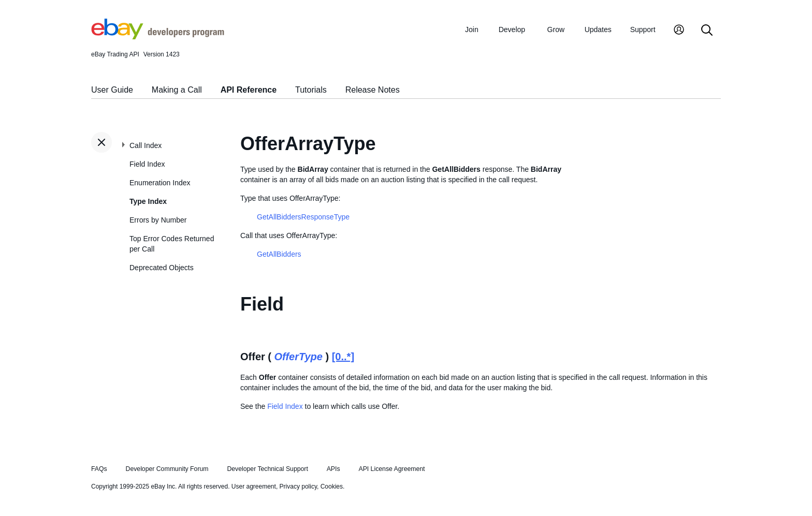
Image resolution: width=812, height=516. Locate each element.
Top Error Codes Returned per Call (172, 244)
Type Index (148, 201)
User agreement (254, 486)
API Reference (249, 90)
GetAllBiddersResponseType (303, 217)
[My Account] (679, 31)
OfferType (299, 357)
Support (643, 30)
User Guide (112, 90)
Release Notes (373, 90)
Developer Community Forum (167, 469)
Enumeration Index (160, 183)
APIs (334, 469)
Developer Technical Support (267, 469)
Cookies (332, 486)
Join (472, 30)
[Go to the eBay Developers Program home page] (158, 37)
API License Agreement (392, 469)
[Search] (707, 31)
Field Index (147, 164)
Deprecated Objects (162, 268)
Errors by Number (158, 220)
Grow (556, 30)
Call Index (146, 145)
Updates (598, 30)
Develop (512, 30)
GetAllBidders (279, 254)
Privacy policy (298, 486)
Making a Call (177, 90)
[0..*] (343, 357)
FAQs (99, 469)
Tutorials (311, 90)
